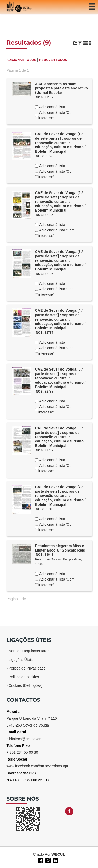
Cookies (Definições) (25, 685)
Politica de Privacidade (27, 668)
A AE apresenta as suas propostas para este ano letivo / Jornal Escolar (61, 88)
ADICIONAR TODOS (21, 60)
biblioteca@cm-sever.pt (25, 739)
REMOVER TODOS (53, 60)
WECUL (58, 854)
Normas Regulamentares (29, 651)
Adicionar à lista (52, 107)
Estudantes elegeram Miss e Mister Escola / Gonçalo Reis (60, 548)
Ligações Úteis (21, 660)
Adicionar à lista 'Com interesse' (56, 115)
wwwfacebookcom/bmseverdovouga (37, 766)
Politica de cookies (24, 677)
